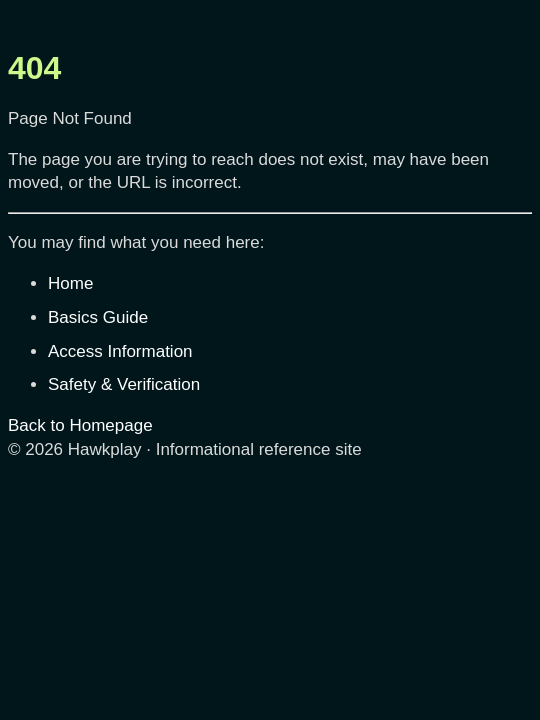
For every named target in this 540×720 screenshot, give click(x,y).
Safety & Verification (124, 384)
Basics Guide (98, 317)
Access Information (120, 351)
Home (70, 283)
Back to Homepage (80, 425)
